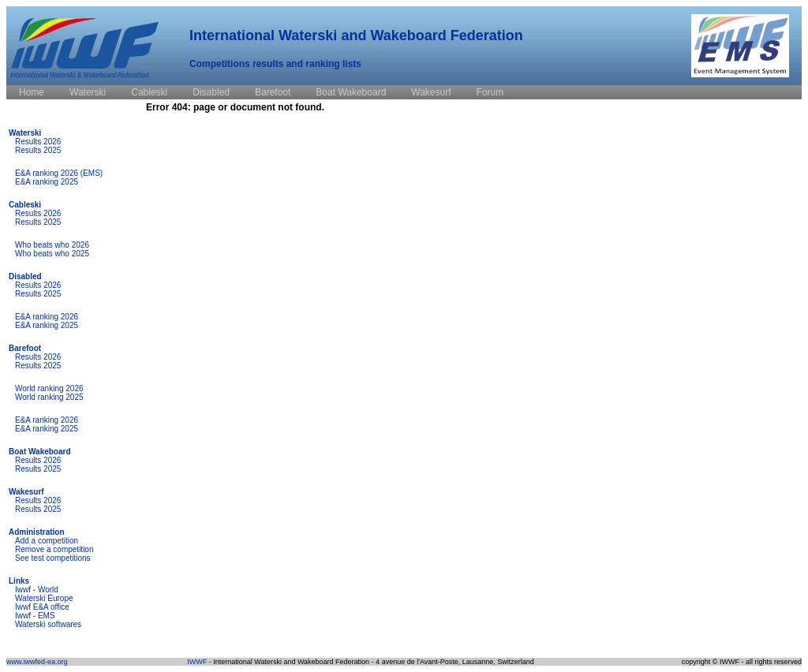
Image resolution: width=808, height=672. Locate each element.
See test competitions (53, 558)
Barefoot (25, 348)
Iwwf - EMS (35, 616)
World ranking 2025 (49, 397)
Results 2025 (38, 150)
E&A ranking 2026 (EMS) (59, 173)
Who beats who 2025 (52, 254)
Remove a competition (54, 549)
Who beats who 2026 (52, 245)
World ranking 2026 (49, 388)
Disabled (25, 276)
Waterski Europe (44, 598)
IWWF (197, 662)
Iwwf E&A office (42, 607)
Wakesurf (26, 492)
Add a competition (47, 541)
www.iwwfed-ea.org (37, 662)
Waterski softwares (48, 624)
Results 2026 (38, 142)
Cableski (25, 205)
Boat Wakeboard (40, 452)
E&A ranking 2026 (47, 317)
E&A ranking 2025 (47, 182)
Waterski (25, 133)
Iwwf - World (37, 590)
